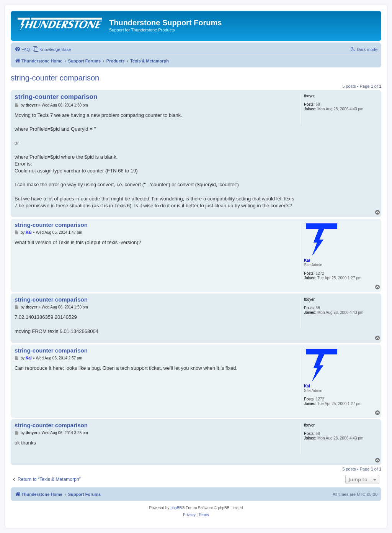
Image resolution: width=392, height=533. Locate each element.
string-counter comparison (55, 78)
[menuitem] (22, 49)
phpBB (176, 508)
